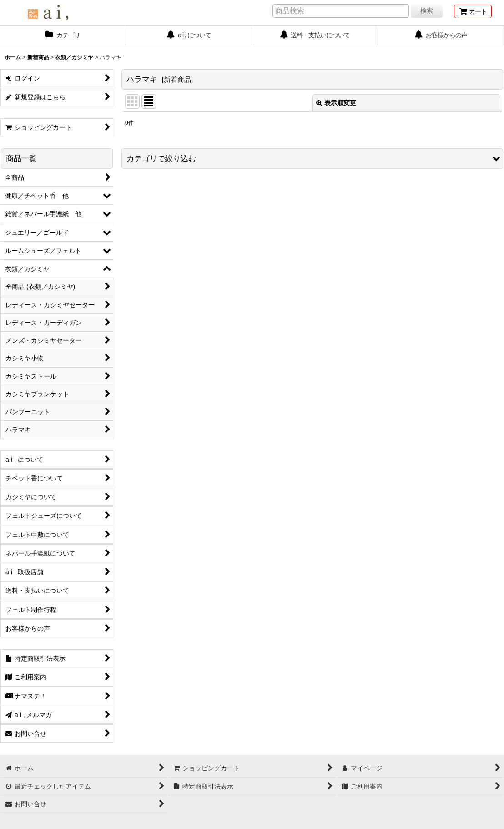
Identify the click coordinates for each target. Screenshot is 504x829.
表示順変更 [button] (336, 103)
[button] (312, 159)
